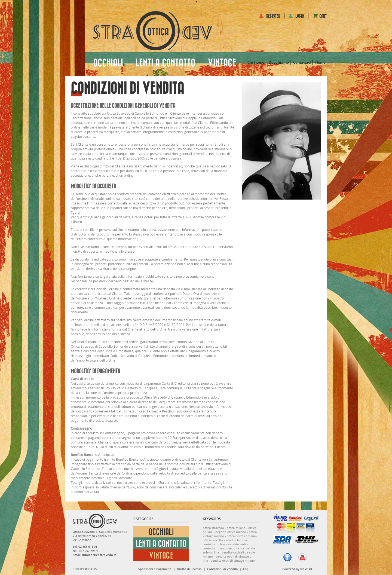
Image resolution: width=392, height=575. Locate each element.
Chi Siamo (256, 62)
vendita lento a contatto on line (225, 542)
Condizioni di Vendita (222, 569)
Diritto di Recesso (189, 569)
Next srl (306, 569)
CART (323, 16)
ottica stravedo (213, 528)
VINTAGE (222, 63)
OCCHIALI (108, 63)
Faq (246, 569)
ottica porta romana (241, 536)
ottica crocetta (213, 540)
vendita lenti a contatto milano (226, 546)
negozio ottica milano (231, 532)
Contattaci (302, 62)
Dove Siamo (279, 62)
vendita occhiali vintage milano (233, 560)
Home (320, 62)
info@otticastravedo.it (99, 555)
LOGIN (300, 16)
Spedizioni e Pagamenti (155, 569)
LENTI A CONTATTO (165, 63)
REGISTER (273, 16)
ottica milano (236, 528)
